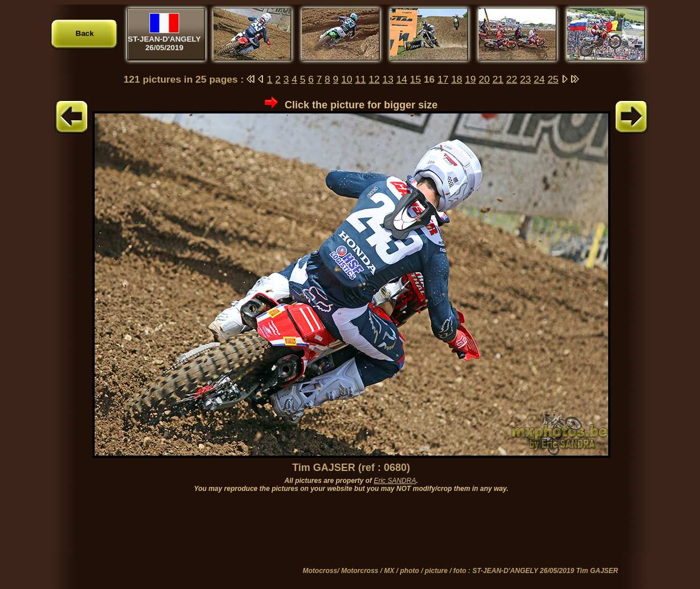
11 (360, 79)
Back (85, 33)
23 (525, 79)
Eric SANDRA (395, 481)
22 (511, 79)
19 (470, 79)
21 (498, 79)
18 (457, 79)
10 (347, 79)
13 (388, 79)
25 (553, 79)
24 (539, 79)
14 (401, 79)
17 (443, 79)
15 (416, 79)
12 (374, 79)
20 (484, 79)
